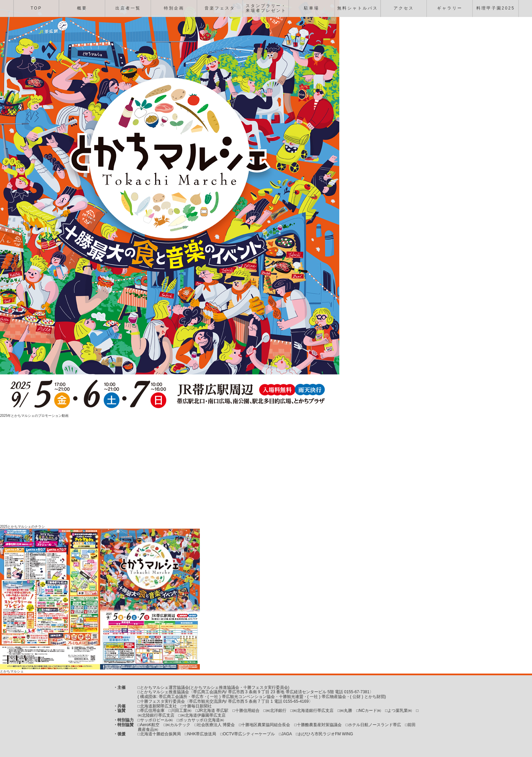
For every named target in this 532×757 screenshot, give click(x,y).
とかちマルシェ (12, 671)
